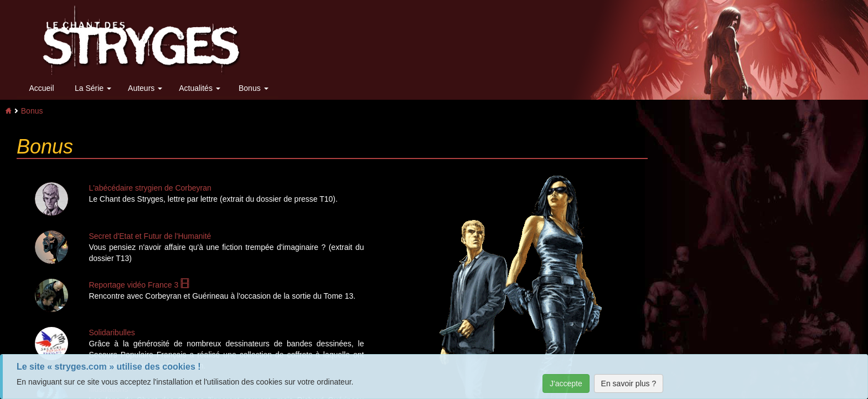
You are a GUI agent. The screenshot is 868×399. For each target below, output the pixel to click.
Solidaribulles (112, 332)
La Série (93, 88)
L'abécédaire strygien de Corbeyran (150, 188)
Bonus (254, 88)
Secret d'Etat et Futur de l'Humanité (150, 236)
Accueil (41, 88)
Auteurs (145, 88)
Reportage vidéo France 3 (139, 285)
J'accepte (566, 383)
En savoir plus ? (629, 383)
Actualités (200, 88)
